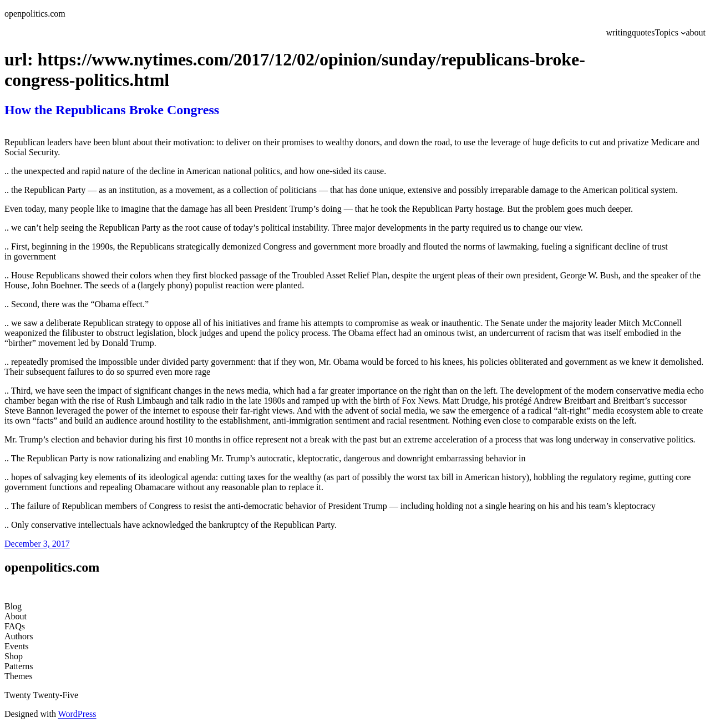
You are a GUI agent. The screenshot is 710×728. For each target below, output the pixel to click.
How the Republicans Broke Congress (112, 110)
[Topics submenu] (683, 33)
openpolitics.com (35, 14)
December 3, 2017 (37, 544)
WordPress (77, 714)
